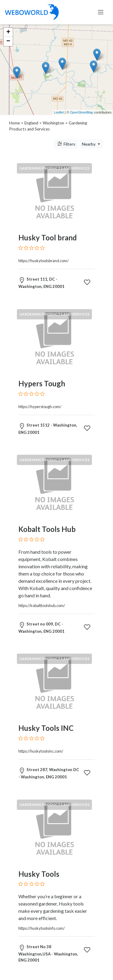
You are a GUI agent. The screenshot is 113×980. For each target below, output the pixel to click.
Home (14, 123)
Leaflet (59, 112)
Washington (53, 123)
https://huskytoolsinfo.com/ (42, 928)
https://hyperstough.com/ (40, 407)
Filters (66, 144)
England (31, 123)
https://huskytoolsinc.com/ (41, 751)
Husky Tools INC (46, 728)
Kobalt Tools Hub (47, 529)
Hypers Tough (42, 383)
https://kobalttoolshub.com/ (42, 605)
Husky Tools (39, 874)
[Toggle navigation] (101, 12)
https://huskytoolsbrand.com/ (44, 261)
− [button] (8, 41)
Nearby (89, 144)
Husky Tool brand (48, 238)
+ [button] (8, 32)
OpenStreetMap (82, 112)
